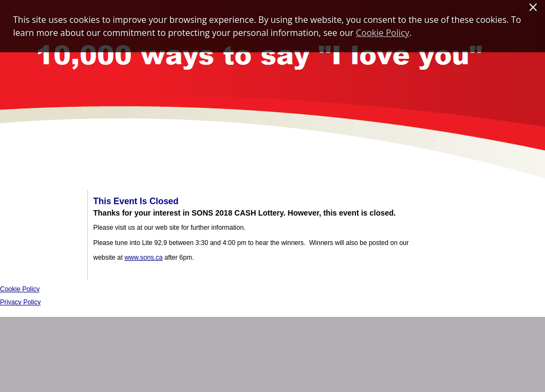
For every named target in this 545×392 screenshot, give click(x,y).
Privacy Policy (20, 302)
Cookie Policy (20, 289)
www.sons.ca (143, 258)
